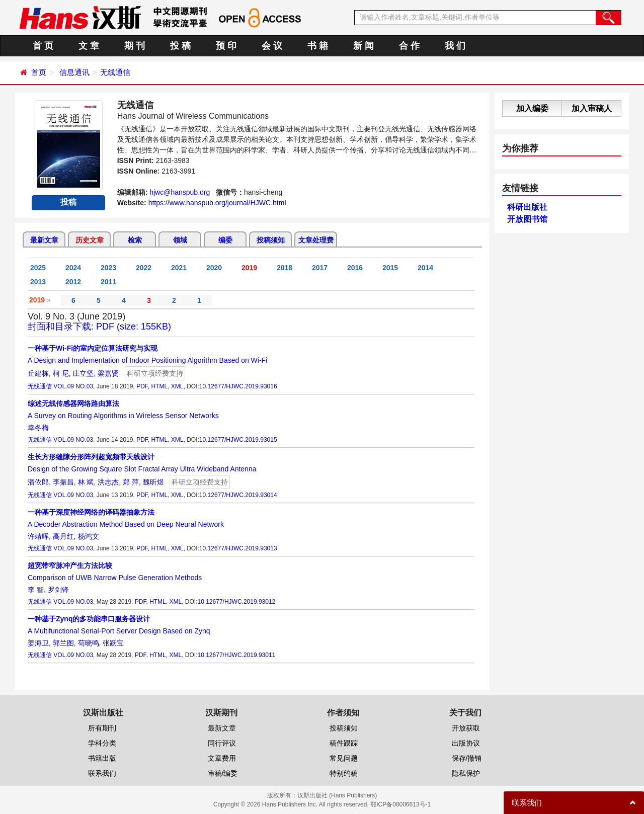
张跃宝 (113, 643)
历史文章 (90, 240)
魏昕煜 (153, 482)
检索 (135, 240)
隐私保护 (466, 773)
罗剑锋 (58, 590)
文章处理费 (316, 240)
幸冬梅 (38, 428)
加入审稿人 (592, 108)
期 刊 (135, 46)
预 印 (226, 46)
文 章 (89, 46)
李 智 (36, 590)
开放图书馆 (527, 219)
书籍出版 (102, 758)
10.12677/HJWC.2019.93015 (238, 440)
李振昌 (63, 482)
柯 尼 (61, 373)
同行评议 (222, 743)
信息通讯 (74, 72)
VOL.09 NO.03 (73, 386)
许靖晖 (38, 536)
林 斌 (86, 482)
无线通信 (115, 72)
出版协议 (466, 743)
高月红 (63, 536)
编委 (225, 240)
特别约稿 (344, 773)
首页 (39, 72)
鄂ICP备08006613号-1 (400, 804)
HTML (159, 386)
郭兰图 (63, 643)
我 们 (455, 46)
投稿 (68, 202)
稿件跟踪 (344, 743)
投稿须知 (271, 240)
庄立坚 (83, 373)
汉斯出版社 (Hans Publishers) (337, 795)
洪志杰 (108, 482)
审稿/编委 (223, 773)
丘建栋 (38, 373)
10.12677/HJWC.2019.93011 (237, 655)
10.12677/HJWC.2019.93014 (238, 495)
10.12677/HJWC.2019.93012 (237, 602)
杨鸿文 (89, 536)
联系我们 (102, 773)
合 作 (409, 46)
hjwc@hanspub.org (180, 192)
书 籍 (318, 46)
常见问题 (344, 758)
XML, (178, 386)
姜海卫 (38, 643)
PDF (142, 386)
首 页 (43, 46)
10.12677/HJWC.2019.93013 (238, 548)
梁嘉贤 (108, 373)
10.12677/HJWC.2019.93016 (238, 386)
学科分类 (102, 743)
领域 (180, 240)
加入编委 (532, 108)
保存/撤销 (467, 758)
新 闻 (364, 46)
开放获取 (466, 728)
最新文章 (44, 240)
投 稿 (180, 46)
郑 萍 (131, 482)
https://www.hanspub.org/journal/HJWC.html (217, 203)
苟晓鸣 (89, 643)
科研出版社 (527, 207)
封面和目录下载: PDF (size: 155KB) (99, 327)
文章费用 (222, 758)
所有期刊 (102, 728)
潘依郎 (38, 482)
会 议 (272, 46)
